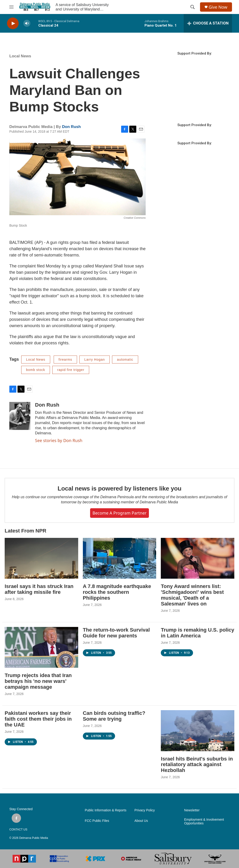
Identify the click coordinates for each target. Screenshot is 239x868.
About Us (141, 821)
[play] (13, 23)
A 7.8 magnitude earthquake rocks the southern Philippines (117, 592)
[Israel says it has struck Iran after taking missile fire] (41, 558)
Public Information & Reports (105, 810)
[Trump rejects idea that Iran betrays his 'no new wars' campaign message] (41, 647)
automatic (125, 360)
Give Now (218, 7)
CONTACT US (18, 830)
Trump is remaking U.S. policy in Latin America (197, 633)
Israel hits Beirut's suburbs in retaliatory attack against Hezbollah (197, 765)
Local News (20, 56)
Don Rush (71, 127)
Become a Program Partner (119, 513)
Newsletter (192, 810)
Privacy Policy (145, 810)
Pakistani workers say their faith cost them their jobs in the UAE (38, 719)
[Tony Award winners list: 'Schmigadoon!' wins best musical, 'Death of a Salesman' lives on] (198, 558)
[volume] (27, 23)
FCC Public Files (97, 821)
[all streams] (208, 23)
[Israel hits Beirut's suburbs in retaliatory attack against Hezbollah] (198, 731)
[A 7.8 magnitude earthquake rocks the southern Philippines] (120, 558)
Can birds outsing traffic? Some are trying (114, 716)
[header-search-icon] (193, 7)
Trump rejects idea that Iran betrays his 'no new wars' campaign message (38, 681)
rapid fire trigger (71, 370)
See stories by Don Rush (59, 440)
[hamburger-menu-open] (11, 7)
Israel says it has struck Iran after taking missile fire (39, 589)
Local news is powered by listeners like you (119, 488)
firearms (65, 360)
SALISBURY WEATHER (195, 96)
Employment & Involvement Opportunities (204, 821)
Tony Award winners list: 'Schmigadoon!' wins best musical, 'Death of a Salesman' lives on (192, 595)
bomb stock (36, 370)
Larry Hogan (95, 360)
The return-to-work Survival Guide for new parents (116, 633)
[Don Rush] (20, 416)
